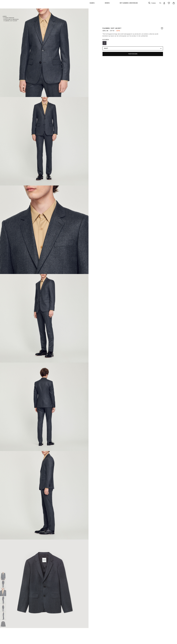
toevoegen (133, 54)
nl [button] (160, 3)
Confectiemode (9, 18)
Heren (5, 16)
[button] (92, 4)
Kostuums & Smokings (11, 19)
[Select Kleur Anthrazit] (104, 43)
